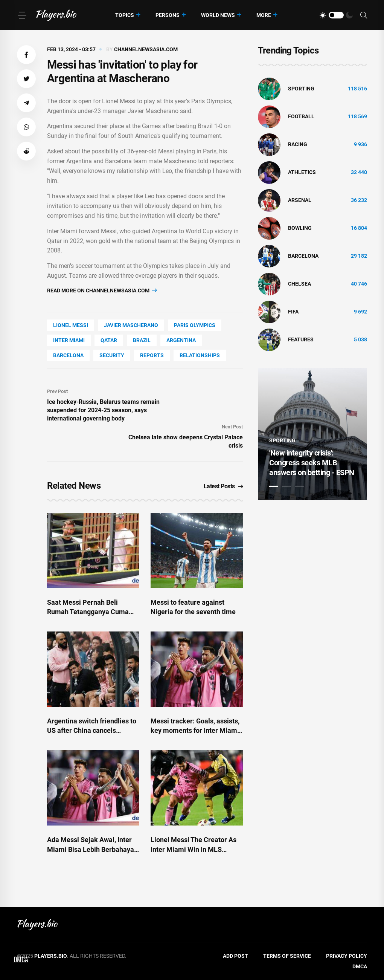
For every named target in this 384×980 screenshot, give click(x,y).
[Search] (364, 15)
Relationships (200, 355)
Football (301, 116)
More (264, 15)
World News (218, 15)
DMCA (360, 966)
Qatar (109, 340)
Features (301, 339)
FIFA (293, 312)
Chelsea (299, 284)
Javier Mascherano (131, 325)
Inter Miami (69, 340)
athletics (302, 172)
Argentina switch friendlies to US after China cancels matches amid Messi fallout (92, 730)
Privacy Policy (347, 956)
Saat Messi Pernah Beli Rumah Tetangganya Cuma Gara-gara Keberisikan (88, 612)
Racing (298, 144)
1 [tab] (274, 486)
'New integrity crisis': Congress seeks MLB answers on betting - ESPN (312, 463)
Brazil (142, 340)
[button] (26, 55)
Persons (168, 15)
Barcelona (68, 355)
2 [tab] (286, 486)
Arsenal (300, 200)
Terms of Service (287, 956)
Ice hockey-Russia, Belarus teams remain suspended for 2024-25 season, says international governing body (103, 410)
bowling (300, 228)
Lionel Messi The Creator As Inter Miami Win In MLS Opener (194, 849)
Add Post (235, 956)
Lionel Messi (71, 325)
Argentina (181, 340)
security (112, 355)
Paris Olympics (195, 325)
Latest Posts (223, 486)
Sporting (301, 89)
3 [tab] (299, 486)
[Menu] (22, 15)
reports (152, 355)
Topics (125, 15)
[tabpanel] (312, 434)
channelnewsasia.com (146, 49)
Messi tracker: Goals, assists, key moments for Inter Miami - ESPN (195, 730)
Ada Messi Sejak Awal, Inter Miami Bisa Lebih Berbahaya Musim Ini (91, 849)
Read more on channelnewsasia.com (102, 290)
